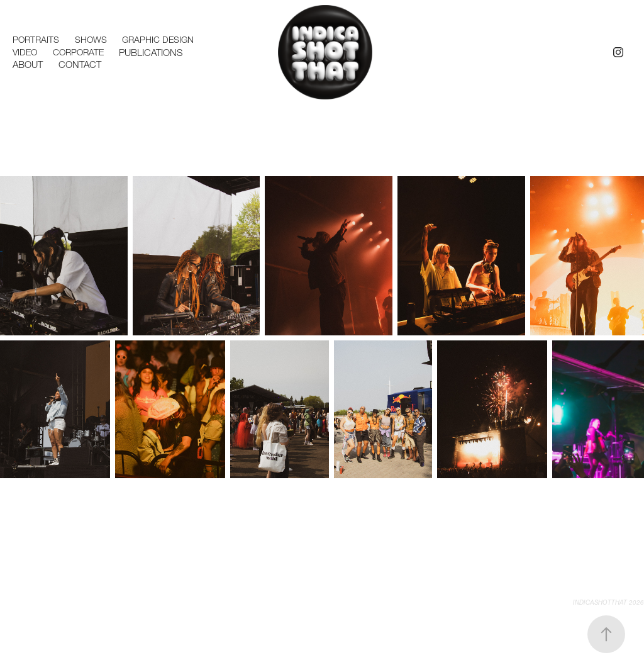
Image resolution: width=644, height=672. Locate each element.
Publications (151, 53)
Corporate (78, 52)
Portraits (36, 40)
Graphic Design (158, 40)
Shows (91, 40)
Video (25, 52)
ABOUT (28, 64)
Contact (80, 64)
